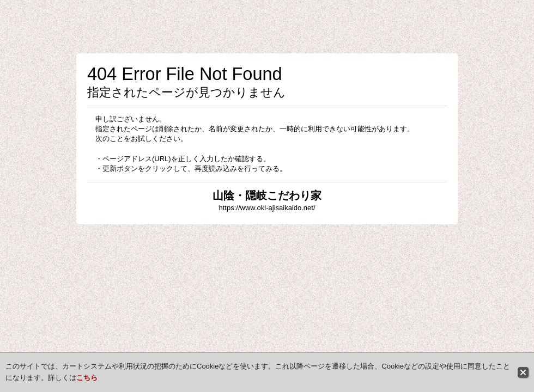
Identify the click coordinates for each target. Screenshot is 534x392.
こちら (87, 378)
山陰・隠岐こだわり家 (267, 195)
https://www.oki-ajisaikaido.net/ (267, 208)
